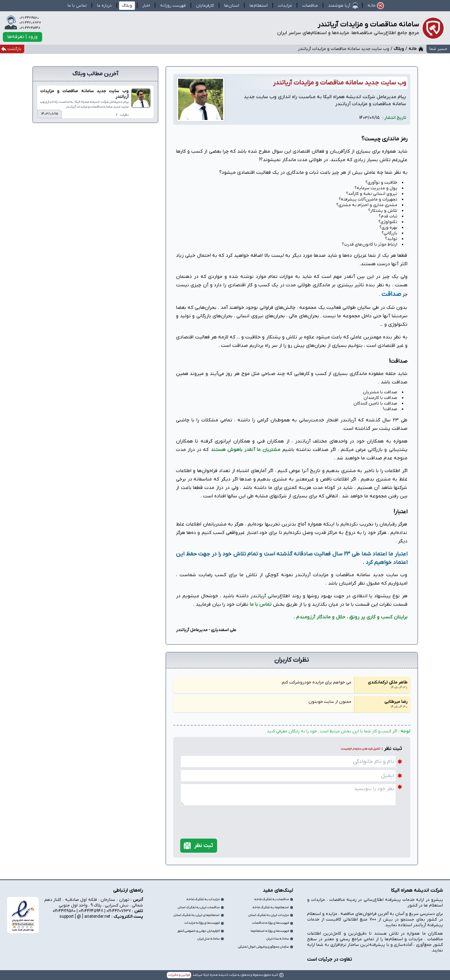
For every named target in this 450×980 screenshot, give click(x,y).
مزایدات (285, 6)
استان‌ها (232, 6)
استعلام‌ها (259, 6)
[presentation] (366, 815)
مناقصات (310, 6)
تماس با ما (261, 604)
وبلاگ (399, 49)
